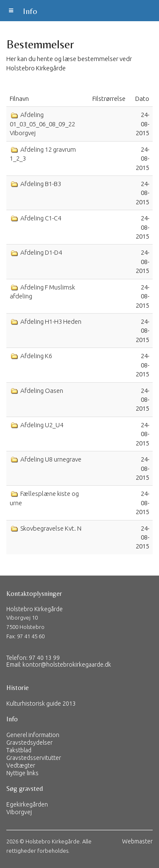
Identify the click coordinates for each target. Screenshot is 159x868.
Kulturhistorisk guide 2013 (41, 704)
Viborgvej (19, 812)
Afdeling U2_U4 (41, 425)
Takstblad (19, 750)
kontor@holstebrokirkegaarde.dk (67, 665)
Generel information (33, 735)
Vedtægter (21, 765)
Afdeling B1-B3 (40, 184)
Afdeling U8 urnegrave (50, 459)
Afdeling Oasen (41, 391)
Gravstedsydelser (29, 743)
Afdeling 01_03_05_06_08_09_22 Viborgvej (42, 124)
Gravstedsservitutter (34, 758)
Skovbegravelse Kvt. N (50, 528)
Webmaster (137, 841)
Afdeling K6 (36, 356)
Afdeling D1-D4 (40, 252)
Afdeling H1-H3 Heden (50, 321)
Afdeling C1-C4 (40, 218)
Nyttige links (22, 773)
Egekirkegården (27, 804)
